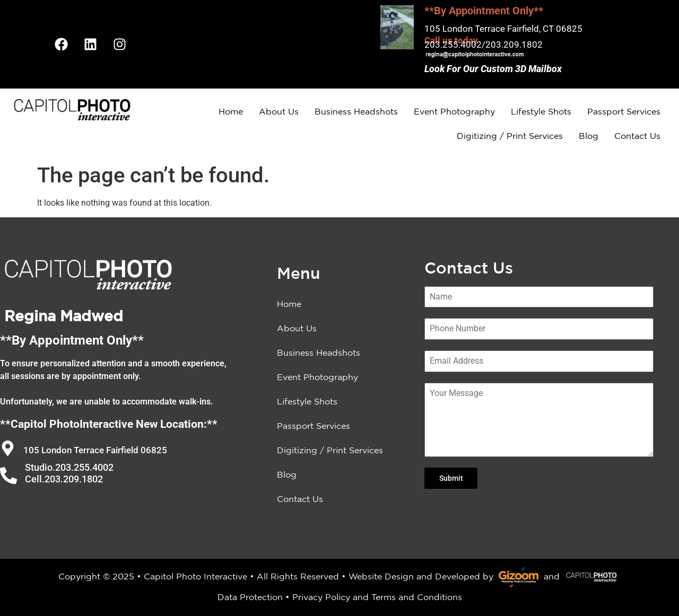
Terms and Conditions (417, 597)
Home (231, 111)
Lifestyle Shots (541, 111)
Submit (451, 478)
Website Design (381, 576)
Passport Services (624, 111)
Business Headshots (356, 111)
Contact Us (637, 136)
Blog (589, 136)
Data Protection (250, 597)
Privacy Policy (321, 597)
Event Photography (454, 111)
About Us (279, 111)
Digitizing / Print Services (510, 136)
